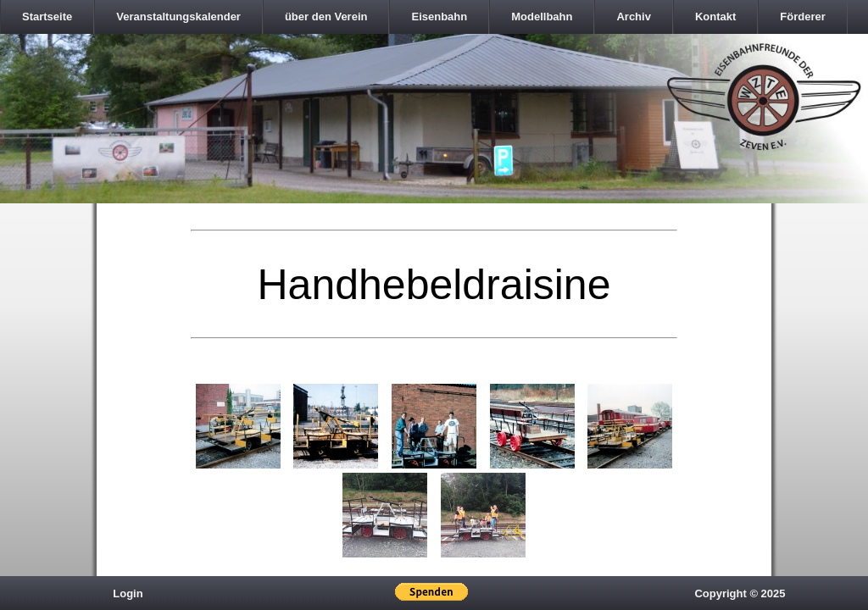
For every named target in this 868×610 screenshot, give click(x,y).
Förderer (802, 17)
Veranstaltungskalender (178, 17)
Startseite (47, 17)
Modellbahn (542, 17)
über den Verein (326, 17)
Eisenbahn (439, 17)
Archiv (633, 17)
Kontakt (715, 17)
